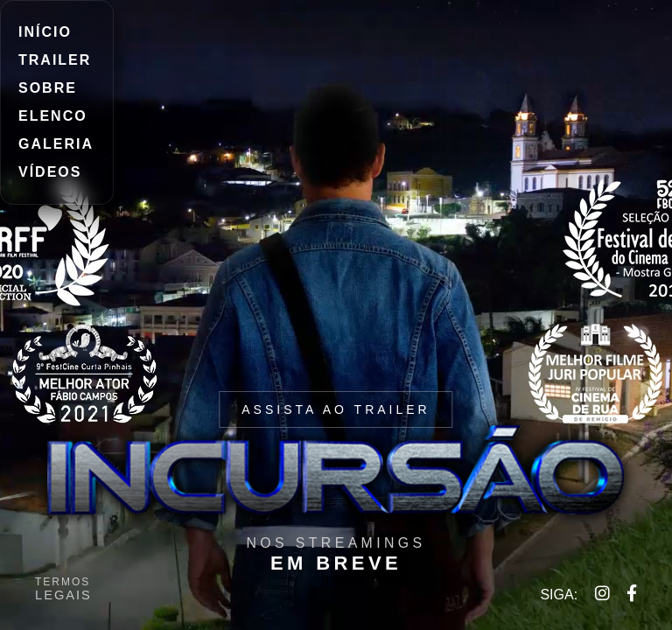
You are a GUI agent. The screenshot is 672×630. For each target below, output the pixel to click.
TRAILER (55, 60)
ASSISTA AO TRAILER (336, 409)
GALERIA (56, 144)
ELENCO (53, 116)
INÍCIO (45, 32)
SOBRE (48, 88)
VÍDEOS (50, 172)
